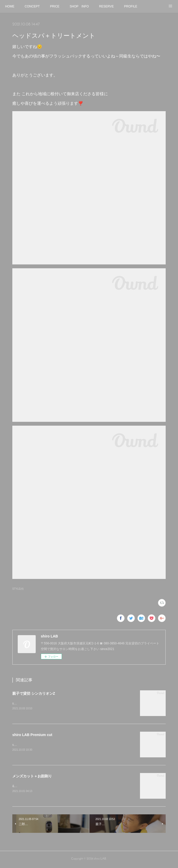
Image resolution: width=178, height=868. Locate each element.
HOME (10, 6)
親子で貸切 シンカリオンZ (34, 693)
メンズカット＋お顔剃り (34, 777)
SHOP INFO (79, 6)
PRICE (55, 6)
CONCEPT (32, 6)
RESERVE (106, 6)
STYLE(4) (18, 589)
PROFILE (131, 6)
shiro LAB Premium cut (32, 735)
